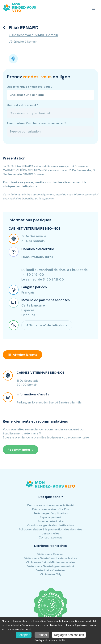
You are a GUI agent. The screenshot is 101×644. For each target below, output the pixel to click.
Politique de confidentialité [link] (50, 640)
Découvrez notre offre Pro (51, 509)
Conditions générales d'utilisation (50, 525)
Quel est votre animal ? (22, 105)
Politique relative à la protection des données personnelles (50, 531)
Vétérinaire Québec (51, 554)
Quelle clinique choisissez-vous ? (30, 87)
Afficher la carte (23, 355)
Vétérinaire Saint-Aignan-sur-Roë (51, 566)
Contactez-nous (50, 537)
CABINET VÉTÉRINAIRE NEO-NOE (40, 373)
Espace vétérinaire (51, 521)
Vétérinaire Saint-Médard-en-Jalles (51, 562)
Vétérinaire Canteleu (51, 570)
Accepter (24, 635)
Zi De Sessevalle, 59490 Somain (33, 35)
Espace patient (51, 517)
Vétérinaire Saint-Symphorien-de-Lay (50, 558)
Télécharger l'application (50, 513)
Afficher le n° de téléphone (47, 325)
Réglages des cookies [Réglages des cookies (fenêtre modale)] (69, 635)
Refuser (42, 635)
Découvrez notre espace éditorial (51, 505)
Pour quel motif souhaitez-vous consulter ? (36, 123)
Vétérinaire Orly (51, 574)
